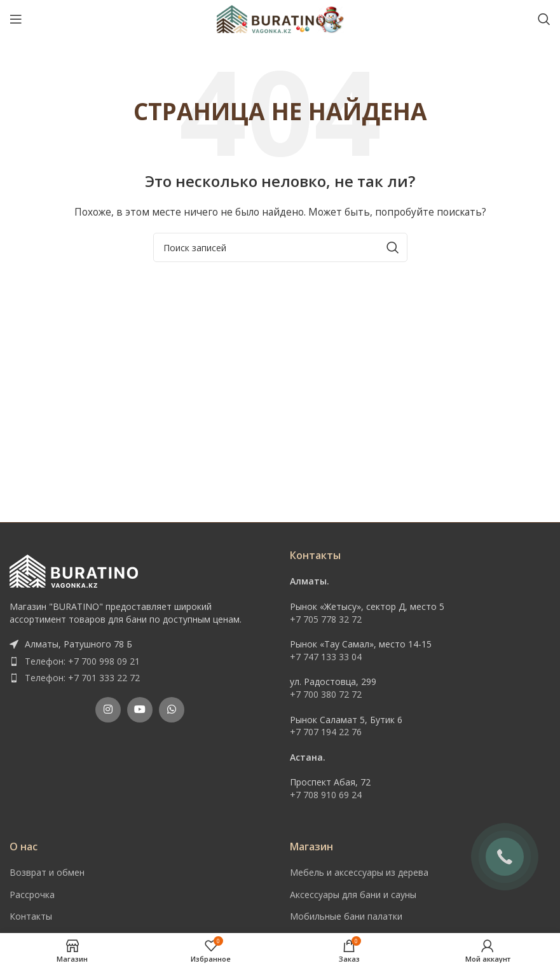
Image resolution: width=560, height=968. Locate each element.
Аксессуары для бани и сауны (353, 895)
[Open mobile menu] (16, 19)
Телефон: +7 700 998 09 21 (82, 661)
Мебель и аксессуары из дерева (359, 872)
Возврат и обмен (47, 872)
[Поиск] (544, 19)
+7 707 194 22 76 (326, 732)
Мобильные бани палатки (346, 916)
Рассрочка (32, 895)
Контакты (31, 916)
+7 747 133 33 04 (326, 657)
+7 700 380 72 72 (326, 694)
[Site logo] (280, 18)
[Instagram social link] (108, 710)
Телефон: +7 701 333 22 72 (82, 678)
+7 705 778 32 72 (326, 619)
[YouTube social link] (140, 710)
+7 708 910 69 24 (326, 795)
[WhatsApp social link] (172, 710)
